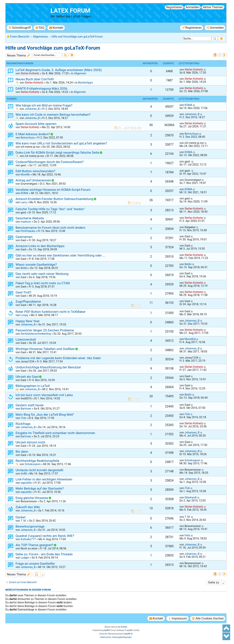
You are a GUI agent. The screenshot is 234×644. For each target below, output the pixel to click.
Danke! (21, 517)
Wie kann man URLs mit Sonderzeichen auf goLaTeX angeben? (61, 143)
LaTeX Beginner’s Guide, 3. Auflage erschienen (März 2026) (59, 70)
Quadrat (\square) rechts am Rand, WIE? (45, 536)
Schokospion (33, 464)
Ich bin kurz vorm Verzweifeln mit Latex (44, 395)
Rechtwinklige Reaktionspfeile (37, 461)
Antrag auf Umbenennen (33, 180)
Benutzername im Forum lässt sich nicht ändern (50, 228)
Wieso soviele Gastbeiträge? (36, 265)
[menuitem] (40, 28)
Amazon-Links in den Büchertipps (40, 246)
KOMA (188, 105)
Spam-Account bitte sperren (36, 124)
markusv (26, 222)
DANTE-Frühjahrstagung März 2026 (41, 88)
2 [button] (220, 55)
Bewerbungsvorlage (30, 526)
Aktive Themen (213, 7)
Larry (24, 202)
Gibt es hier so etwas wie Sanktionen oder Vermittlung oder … (60, 255)
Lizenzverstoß (26, 339)
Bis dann (22, 451)
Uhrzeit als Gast (27, 377)
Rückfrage (23, 424)
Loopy (24, 315)
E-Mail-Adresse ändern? (33, 134)
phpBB (106, 630)
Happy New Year (28, 321)
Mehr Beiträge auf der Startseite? (40, 488)
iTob (23, 418)
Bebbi (24, 268)
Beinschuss (28, 138)
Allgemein (80, 73)
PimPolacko (28, 231)
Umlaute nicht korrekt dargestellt (39, 470)
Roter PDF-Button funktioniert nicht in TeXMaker (51, 312)
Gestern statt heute (30, 405)
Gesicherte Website (30, 218)
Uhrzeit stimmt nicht (30, 442)
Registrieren (174, 7)
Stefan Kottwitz (30, 73)
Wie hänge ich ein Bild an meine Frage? (44, 105)
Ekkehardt (191, 497)
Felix (187, 535)
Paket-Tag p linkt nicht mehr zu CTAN (43, 283)
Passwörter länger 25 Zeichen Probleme (45, 330)
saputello (26, 483)
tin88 (24, 474)
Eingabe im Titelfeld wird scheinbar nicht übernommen (55, 433)
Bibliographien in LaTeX (33, 386)
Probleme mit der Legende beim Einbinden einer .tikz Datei (58, 358)
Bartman (26, 409)
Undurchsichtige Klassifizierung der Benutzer (48, 367)
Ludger (25, 558)
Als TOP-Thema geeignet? (34, 545)
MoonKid (190, 339)
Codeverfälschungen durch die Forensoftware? (50, 162)
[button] (224, 55)
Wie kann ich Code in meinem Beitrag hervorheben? (53, 115)
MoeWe (25, 175)
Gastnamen (24, 237)
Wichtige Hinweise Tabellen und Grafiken (45, 349)
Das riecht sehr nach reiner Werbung (42, 274)
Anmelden (193, 7)
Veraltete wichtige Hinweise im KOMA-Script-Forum (53, 190)
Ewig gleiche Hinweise (32, 498)
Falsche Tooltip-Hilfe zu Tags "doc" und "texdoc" (50, 209)
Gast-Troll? (23, 292)
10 (139, 128)
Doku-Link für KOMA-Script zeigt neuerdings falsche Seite (57, 152)
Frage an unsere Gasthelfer (35, 564)
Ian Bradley (123, 627)
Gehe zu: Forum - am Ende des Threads (44, 554)
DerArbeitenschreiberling (36, 334)
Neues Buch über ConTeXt (35, 79)
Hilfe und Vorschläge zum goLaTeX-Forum (53, 48)
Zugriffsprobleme (28, 302)
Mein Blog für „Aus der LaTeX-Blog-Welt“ (45, 415)
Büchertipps (86, 83)
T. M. (24, 521)
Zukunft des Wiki (28, 507)
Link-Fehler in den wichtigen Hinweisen (44, 479)
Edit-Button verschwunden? (35, 171)
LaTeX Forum (70, 11)
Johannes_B (32, 109)
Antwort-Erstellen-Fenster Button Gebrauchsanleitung (54, 199)
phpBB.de (129, 634)
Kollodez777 (28, 539)
